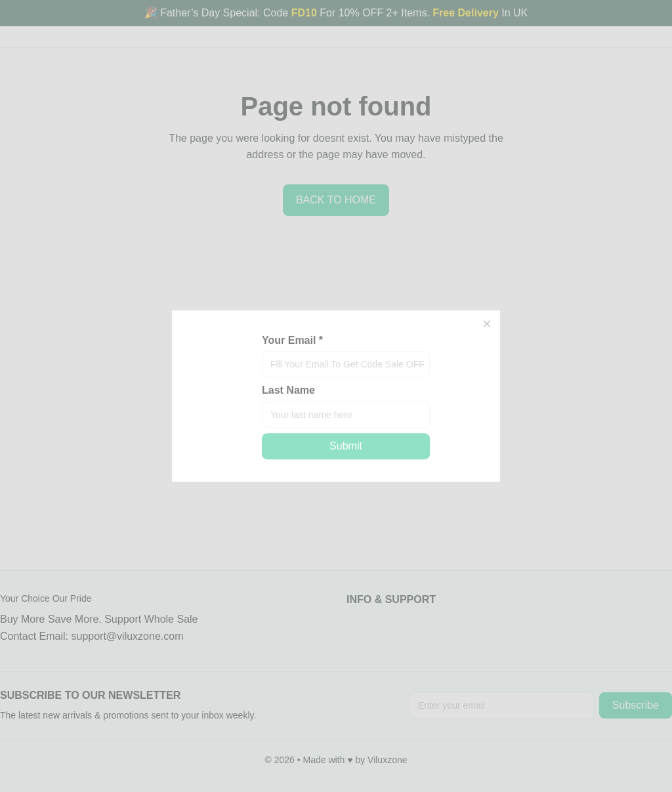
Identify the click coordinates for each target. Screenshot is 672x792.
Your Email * (292, 340)
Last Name (288, 391)
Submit (346, 446)
